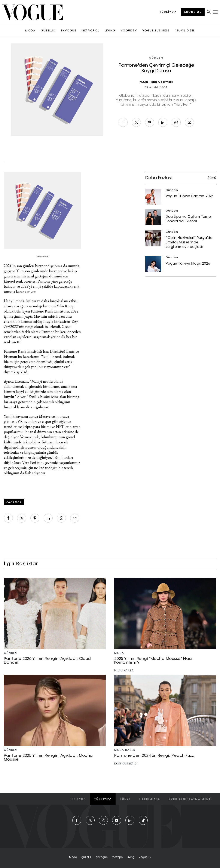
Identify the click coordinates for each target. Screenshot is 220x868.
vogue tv (145, 857)
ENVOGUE (68, 31)
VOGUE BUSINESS (156, 31)
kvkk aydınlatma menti (190, 799)
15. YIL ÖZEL (185, 31)
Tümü (212, 178)
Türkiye (103, 799)
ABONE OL (193, 12)
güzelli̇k (86, 857)
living (131, 857)
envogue (102, 857)
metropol (118, 857)
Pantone (14, 502)
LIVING (110, 31)
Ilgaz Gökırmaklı (162, 82)
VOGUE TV (129, 31)
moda (73, 857)
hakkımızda (150, 799)
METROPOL (90, 31)
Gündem (156, 58)
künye (125, 799)
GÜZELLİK (48, 31)
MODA (30, 31)
